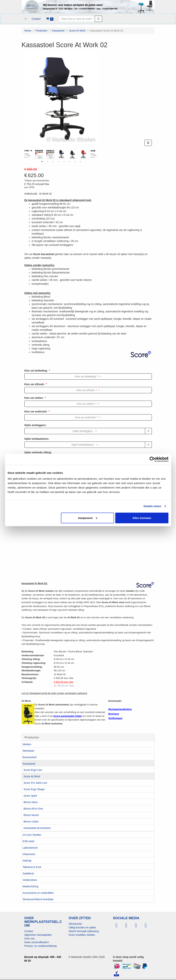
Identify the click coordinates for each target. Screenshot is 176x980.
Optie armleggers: (35, 425)
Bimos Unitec (31, 822)
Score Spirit (30, 796)
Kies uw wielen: (34, 398)
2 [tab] (47, 162)
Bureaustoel (30, 757)
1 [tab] (42, 162)
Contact (29, 931)
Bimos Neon (31, 802)
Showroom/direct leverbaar (38, 899)
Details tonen (152, 506)
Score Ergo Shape (34, 789)
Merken (27, 744)
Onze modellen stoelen (82, 935)
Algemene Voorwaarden (38, 935)
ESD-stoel (29, 841)
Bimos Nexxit (31, 815)
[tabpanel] (61, 154)
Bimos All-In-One (33, 809)
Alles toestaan (142, 518)
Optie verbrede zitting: (38, 452)
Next (99, 154)
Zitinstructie (75, 924)
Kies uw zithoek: (35, 384)
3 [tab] (53, 162)
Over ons (30, 939)
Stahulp (27, 861)
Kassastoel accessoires (37, 828)
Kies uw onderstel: (36, 411)
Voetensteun (30, 880)
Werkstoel (28, 751)
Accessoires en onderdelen (38, 893)
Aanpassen (88, 518)
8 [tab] (81, 162)
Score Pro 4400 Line (35, 783)
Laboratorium (30, 848)
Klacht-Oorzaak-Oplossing (84, 931)
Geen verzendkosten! (37, 942)
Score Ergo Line (33, 770)
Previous (23, 154)
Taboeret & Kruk (32, 867)
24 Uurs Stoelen (32, 835)
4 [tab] (59, 162)
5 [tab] (64, 162)
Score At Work (32, 776)
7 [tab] (75, 162)
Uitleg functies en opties (82, 927)
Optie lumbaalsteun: (37, 439)
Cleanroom (29, 854)
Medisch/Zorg (31, 886)
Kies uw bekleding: (36, 371)
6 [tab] (70, 162)
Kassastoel (29, 764)
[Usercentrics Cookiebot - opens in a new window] (152, 459)
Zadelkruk (28, 873)
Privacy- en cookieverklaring (41, 946)
